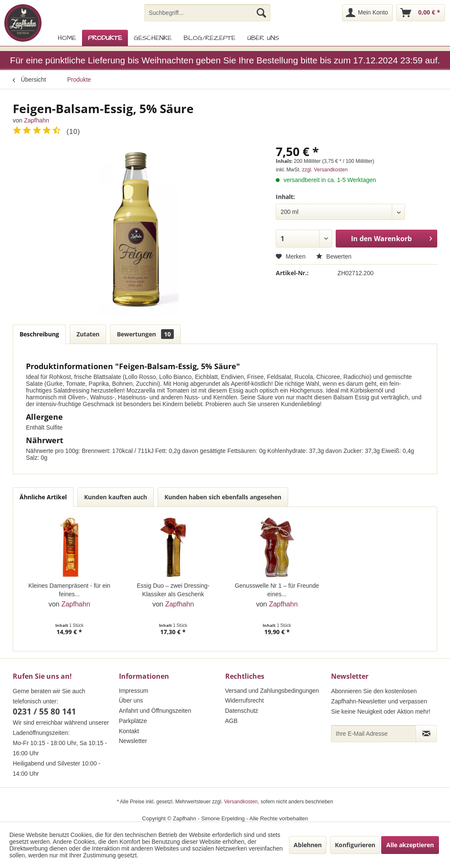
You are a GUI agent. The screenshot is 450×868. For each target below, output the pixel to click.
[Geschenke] (153, 38)
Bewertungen (145, 334)
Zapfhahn (36, 120)
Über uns (131, 700)
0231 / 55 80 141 (44, 711)
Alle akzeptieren (410, 845)
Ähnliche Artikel (43, 497)
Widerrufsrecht (245, 700)
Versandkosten (241, 802)
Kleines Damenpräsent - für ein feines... (69, 590)
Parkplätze (133, 721)
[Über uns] (263, 38)
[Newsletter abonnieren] (426, 734)
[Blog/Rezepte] (209, 38)
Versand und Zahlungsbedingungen (272, 691)
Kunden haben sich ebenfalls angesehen (223, 497)
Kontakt (129, 731)
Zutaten (88, 334)
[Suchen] (261, 13)
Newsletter (133, 741)
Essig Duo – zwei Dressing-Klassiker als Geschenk (173, 590)
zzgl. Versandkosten (325, 170)
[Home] (67, 38)
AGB (232, 721)
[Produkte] (105, 38)
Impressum (134, 691)
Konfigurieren (355, 845)
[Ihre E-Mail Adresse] (374, 734)
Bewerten (334, 256)
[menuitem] (208, 13)
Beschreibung (39, 334)
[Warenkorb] (421, 13)
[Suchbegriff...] (208, 13)
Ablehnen (308, 845)
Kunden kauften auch (116, 497)
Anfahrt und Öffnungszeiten (155, 711)
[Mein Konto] (367, 13)
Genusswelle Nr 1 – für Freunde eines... (277, 590)
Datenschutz (242, 711)
